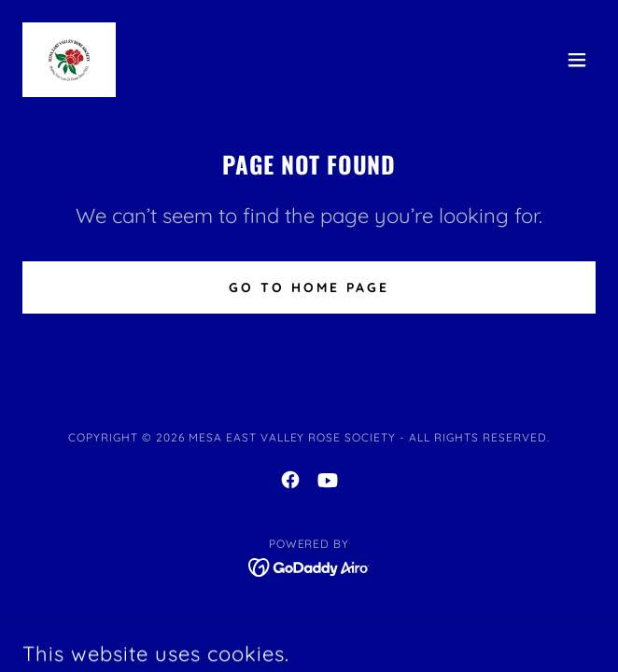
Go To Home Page (309, 287)
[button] (577, 60)
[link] (69, 60)
